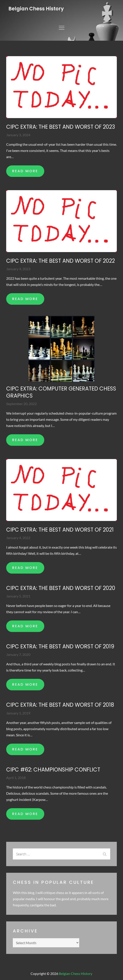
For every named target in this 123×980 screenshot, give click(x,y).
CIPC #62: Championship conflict (53, 770)
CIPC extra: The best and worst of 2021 (60, 530)
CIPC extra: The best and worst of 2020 (61, 588)
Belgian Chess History (36, 9)
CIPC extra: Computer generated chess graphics (61, 392)
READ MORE (25, 171)
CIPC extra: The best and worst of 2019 (60, 646)
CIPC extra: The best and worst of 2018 (60, 705)
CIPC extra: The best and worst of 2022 (61, 261)
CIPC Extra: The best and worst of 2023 (61, 127)
